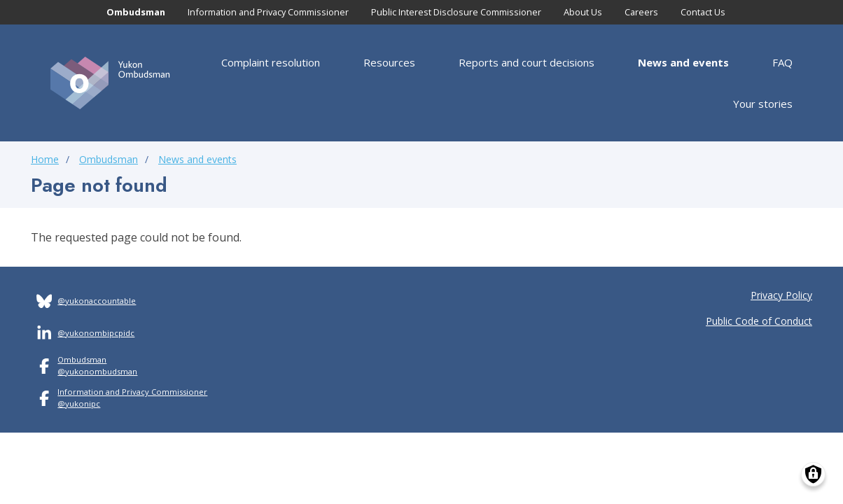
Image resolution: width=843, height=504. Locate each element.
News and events (683, 62)
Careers (641, 12)
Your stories (763, 104)
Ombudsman (136, 12)
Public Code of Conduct (759, 321)
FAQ (782, 62)
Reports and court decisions (527, 62)
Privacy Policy (781, 295)
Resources (389, 62)
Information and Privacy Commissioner (268, 12)
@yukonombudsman (97, 371)
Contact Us (703, 12)
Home (45, 159)
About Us (583, 12)
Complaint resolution (271, 62)
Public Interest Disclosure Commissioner (456, 12)
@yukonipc (79, 404)
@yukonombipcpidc (96, 333)
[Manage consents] (813, 474)
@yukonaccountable (97, 301)
